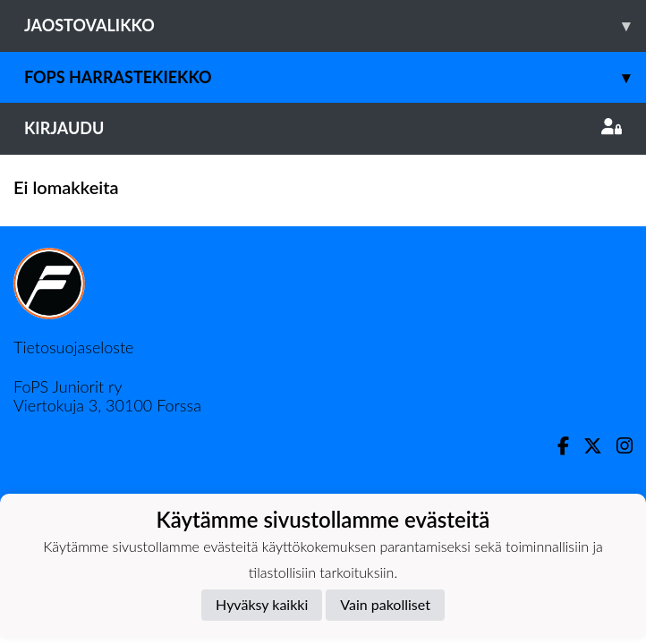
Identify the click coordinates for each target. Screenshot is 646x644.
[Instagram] (617, 446)
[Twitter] (586, 446)
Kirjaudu (323, 128)
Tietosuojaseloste (73, 347)
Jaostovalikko (335, 25)
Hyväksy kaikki (262, 604)
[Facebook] (556, 446)
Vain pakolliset (385, 604)
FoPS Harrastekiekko (335, 77)
